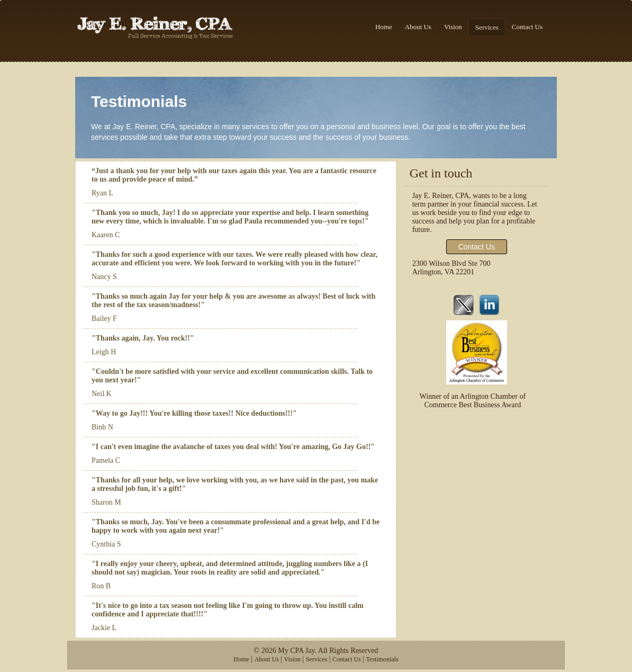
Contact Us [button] (477, 247)
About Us (418, 27)
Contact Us (527, 27)
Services (487, 27)
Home (384, 27)
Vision (453, 27)
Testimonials (382, 659)
